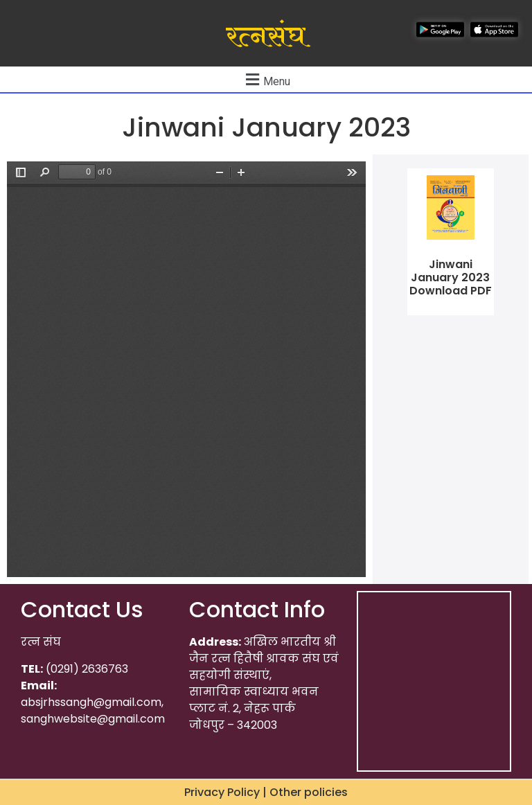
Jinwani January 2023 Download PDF (451, 277)
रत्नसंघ (266, 37)
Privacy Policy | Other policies (266, 792)
